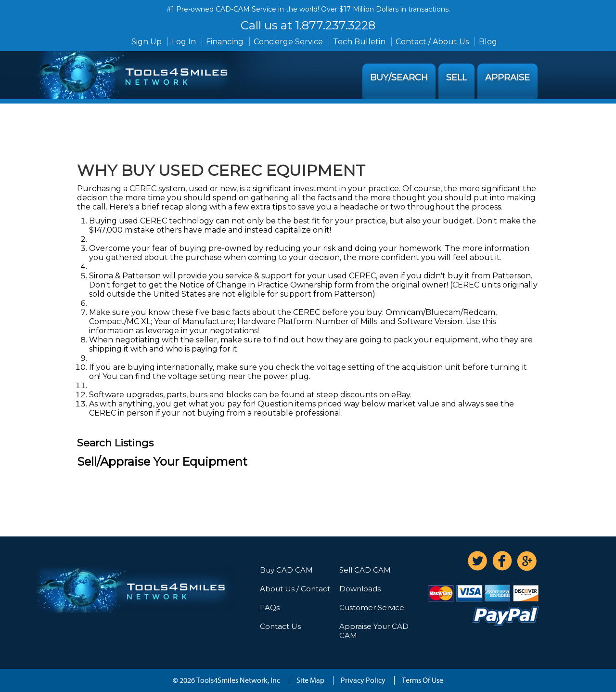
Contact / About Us (432, 42)
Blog (488, 42)
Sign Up (147, 42)
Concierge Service (288, 42)
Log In (184, 42)
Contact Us (280, 626)
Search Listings (115, 443)
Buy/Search (399, 78)
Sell (456, 78)
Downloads (360, 589)
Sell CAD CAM (365, 570)
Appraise (507, 78)
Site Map (310, 680)
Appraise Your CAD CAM (374, 631)
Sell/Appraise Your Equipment (162, 462)
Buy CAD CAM (286, 570)
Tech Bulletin (359, 42)
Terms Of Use (423, 680)
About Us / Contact (295, 589)
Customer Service (372, 607)
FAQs (270, 607)
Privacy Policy (363, 680)
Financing (225, 42)
